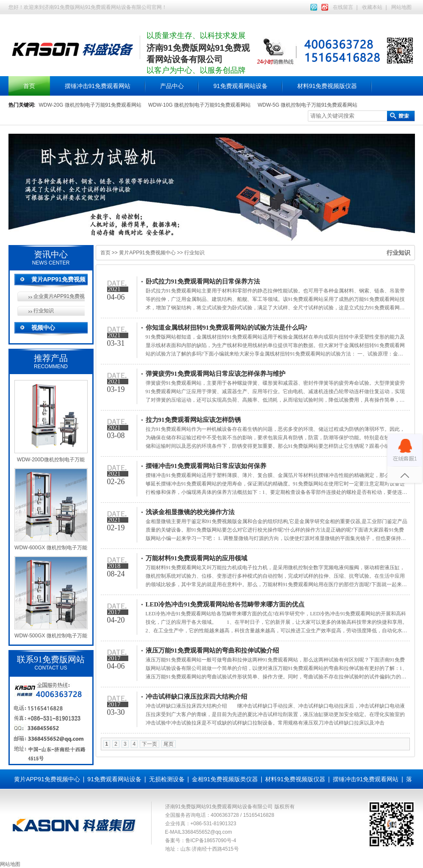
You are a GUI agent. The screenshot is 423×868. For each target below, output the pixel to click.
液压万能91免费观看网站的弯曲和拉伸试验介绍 (212, 650)
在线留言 (343, 7)
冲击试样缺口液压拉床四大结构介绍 (196, 697)
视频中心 (43, 328)
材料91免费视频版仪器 (327, 86)
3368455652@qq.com (207, 832)
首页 (29, 86)
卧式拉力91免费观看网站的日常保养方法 (203, 281)
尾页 (169, 744)
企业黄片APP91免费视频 (59, 296)
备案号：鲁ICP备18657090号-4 (201, 840)
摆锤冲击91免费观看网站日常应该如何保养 (206, 466)
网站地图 (401, 7)
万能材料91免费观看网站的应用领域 (196, 558)
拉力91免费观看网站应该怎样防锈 (193, 420)
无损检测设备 (167, 779)
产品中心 (172, 86)
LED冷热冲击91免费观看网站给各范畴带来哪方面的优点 (225, 604)
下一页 (149, 744)
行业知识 (44, 311)
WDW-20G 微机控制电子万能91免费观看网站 (90, 105)
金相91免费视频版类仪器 (225, 779)
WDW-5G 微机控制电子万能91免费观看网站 (307, 105)
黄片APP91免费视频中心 (147, 253)
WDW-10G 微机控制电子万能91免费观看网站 (199, 105)
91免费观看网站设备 (241, 86)
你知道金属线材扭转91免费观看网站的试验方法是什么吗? (227, 328)
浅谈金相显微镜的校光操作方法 (190, 512)
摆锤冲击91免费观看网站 (98, 86)
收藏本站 (372, 7)
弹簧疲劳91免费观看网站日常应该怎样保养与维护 (216, 374)
